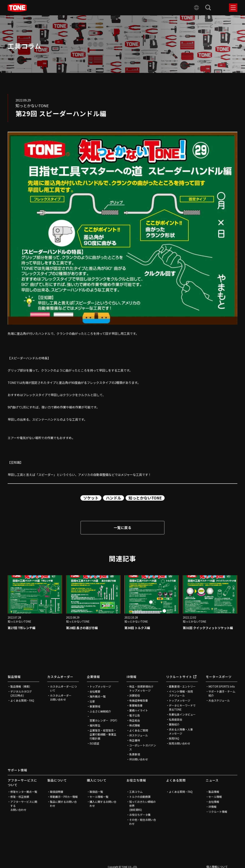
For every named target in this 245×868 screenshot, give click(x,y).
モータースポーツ (219, 677)
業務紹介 (174, 724)
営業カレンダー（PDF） (104, 720)
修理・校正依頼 (20, 797)
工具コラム (136, 792)
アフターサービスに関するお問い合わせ (24, 806)
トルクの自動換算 (140, 797)
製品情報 (14, 677)
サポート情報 (17, 770)
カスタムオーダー (60, 677)
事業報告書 (136, 705)
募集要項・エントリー (182, 686)
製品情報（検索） (21, 686)
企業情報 (93, 677)
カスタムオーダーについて (63, 688)
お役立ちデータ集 (140, 815)
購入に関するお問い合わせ (103, 804)
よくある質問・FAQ (22, 700)
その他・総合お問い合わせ (143, 822)
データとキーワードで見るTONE (182, 707)
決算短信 (135, 695)
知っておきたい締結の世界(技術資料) (143, 806)
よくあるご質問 (139, 730)
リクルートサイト (181, 677)
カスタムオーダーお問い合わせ (61, 697)
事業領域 (95, 706)
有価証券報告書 (139, 700)
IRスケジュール (138, 735)
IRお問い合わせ (139, 759)
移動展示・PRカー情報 (64, 797)
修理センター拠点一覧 (24, 792)
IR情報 (131, 677)
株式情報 (135, 725)
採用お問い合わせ (180, 743)
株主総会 (135, 720)
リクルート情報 (218, 812)
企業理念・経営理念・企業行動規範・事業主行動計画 (103, 734)
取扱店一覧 (96, 792)
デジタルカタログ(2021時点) (21, 693)
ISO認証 (94, 743)
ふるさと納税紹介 (100, 711)
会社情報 (214, 802)
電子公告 (135, 715)
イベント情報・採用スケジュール (181, 693)
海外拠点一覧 (98, 696)
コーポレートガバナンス (143, 747)
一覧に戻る (122, 527)
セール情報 (215, 797)
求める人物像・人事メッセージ (181, 731)
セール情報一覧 (99, 797)
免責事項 (135, 754)
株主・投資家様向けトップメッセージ (141, 688)
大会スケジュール (219, 700)
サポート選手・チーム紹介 (222, 693)
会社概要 (95, 691)
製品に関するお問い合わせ (63, 804)
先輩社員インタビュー (182, 714)
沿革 (92, 701)
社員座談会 (176, 719)
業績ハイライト (139, 710)
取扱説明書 (57, 792)
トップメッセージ (100, 686)
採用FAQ (174, 738)
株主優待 (135, 740)
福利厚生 (95, 725)
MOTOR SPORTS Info (222, 686)
